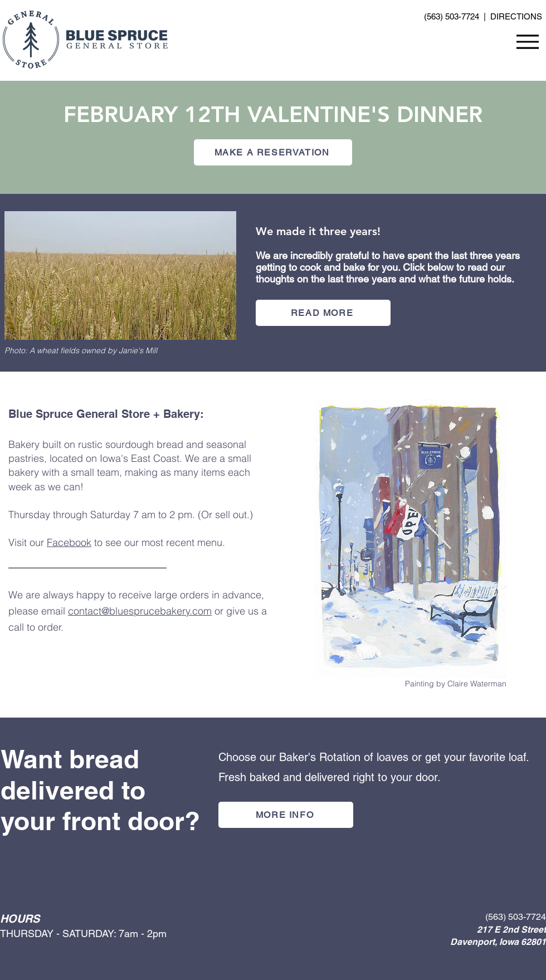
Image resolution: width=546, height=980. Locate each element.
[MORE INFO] (286, 815)
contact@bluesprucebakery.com (140, 611)
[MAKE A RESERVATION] (273, 152)
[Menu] (528, 42)
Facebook (69, 542)
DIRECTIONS (516, 16)
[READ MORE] (323, 313)
